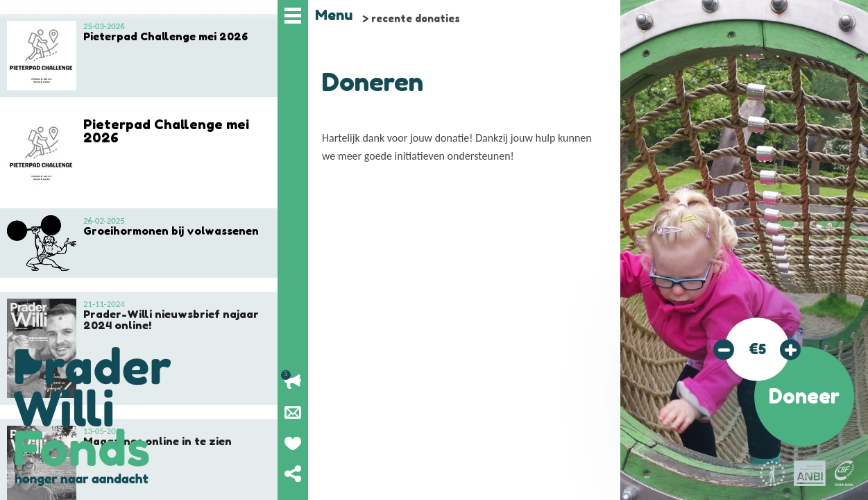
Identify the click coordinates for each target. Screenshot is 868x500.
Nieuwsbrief (293, 412)
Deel (293, 474)
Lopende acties (293, 382)
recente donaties (416, 18)
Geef (293, 443)
